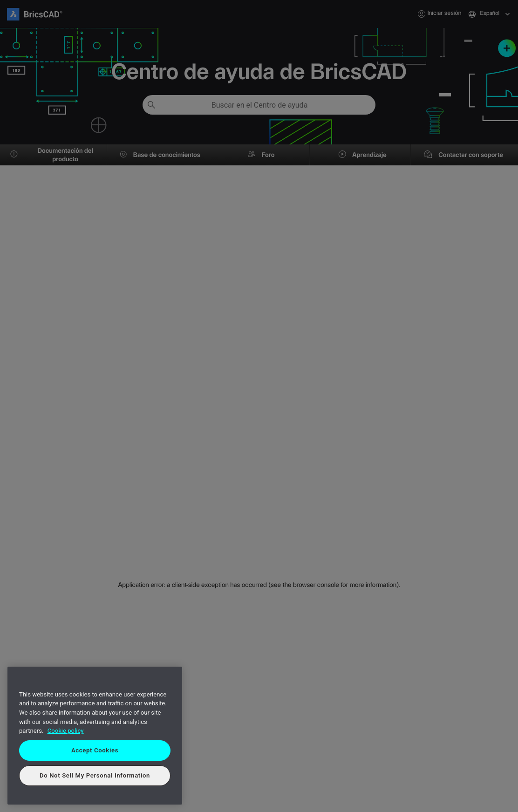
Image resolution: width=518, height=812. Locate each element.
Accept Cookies (95, 750)
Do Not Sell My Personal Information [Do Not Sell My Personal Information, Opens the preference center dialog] (95, 775)
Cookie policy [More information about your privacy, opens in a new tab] (66, 731)
